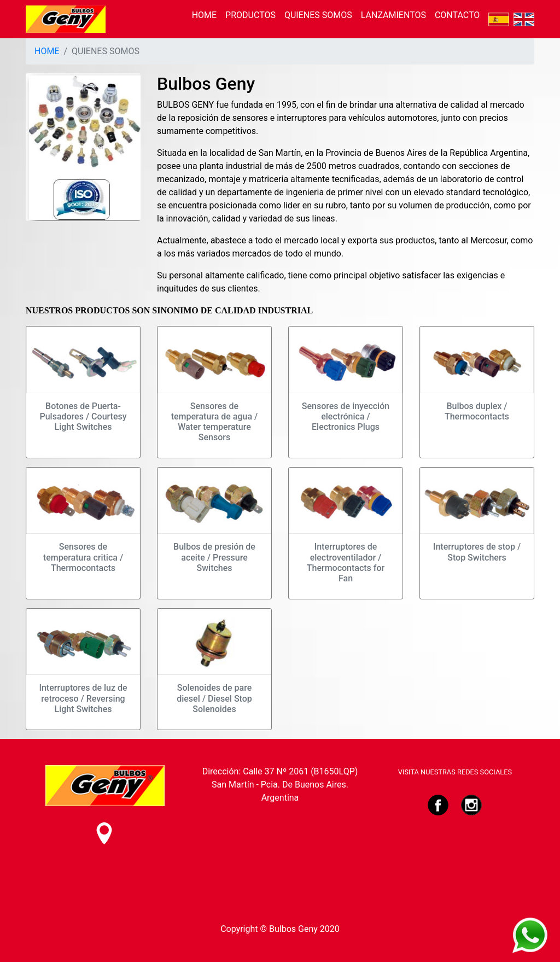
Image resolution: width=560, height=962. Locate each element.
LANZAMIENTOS (393, 15)
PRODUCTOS (250, 15)
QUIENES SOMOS (318, 15)
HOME (204, 15)
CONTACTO (457, 15)
